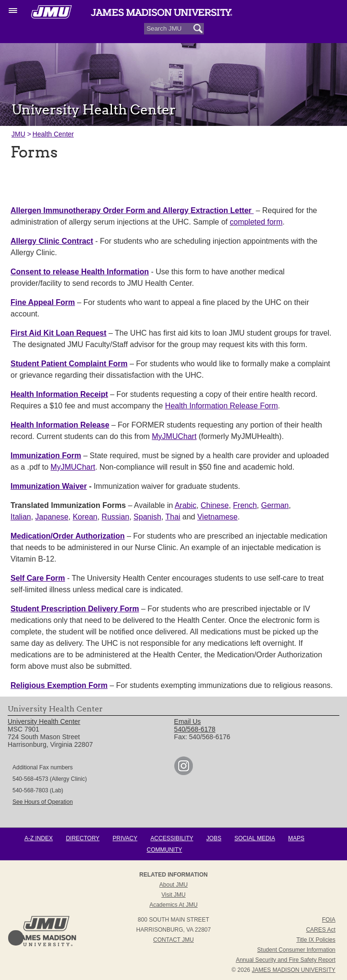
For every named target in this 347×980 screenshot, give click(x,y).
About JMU (173, 885)
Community (165, 850)
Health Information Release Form (222, 406)
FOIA (329, 920)
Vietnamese (217, 517)
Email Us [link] (188, 721)
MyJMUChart (174, 436)
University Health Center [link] (44, 721)
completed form (256, 222)
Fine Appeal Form (43, 302)
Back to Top (16, 938)
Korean (85, 517)
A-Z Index (39, 838)
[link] (184, 773)
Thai (173, 517)
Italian (21, 517)
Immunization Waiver (49, 486)
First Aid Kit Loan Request (58, 333)
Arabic (185, 505)
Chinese (215, 505)
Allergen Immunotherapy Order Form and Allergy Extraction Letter (132, 210)
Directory (83, 838)
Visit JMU (173, 895)
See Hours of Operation (43, 802)
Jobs (214, 838)
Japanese (52, 517)
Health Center (53, 134)
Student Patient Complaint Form (69, 364)
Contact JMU (173, 940)
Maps (296, 838)
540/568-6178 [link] (195, 729)
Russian (115, 517)
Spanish (147, 517)
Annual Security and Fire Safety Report (286, 960)
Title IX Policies (316, 940)
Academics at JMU (173, 905)
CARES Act (320, 930)
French (245, 505)
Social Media (255, 838)
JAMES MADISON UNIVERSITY (294, 970)
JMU (18, 134)
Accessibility (172, 838)
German (275, 505)
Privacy (125, 838)
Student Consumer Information (296, 950)
